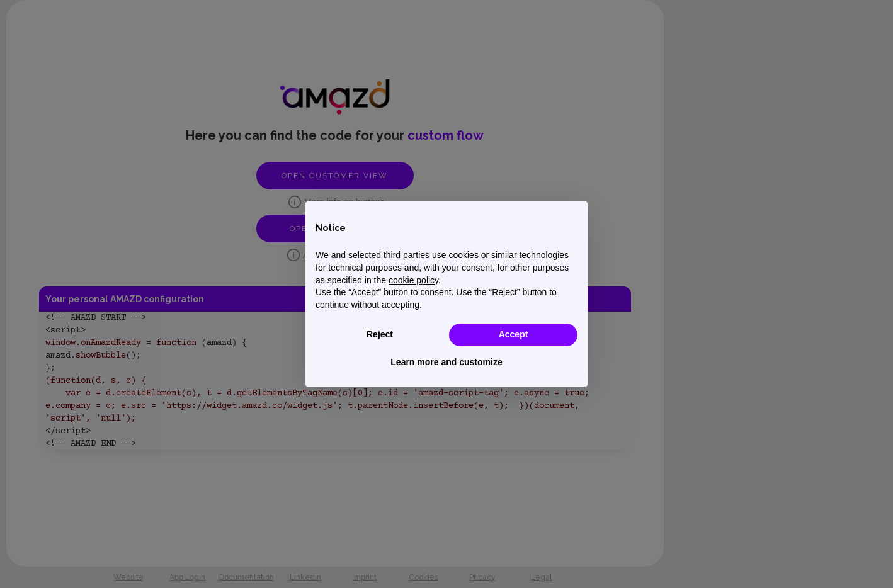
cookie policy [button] (413, 280)
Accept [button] (514, 334)
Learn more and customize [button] (446, 362)
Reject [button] (380, 334)
